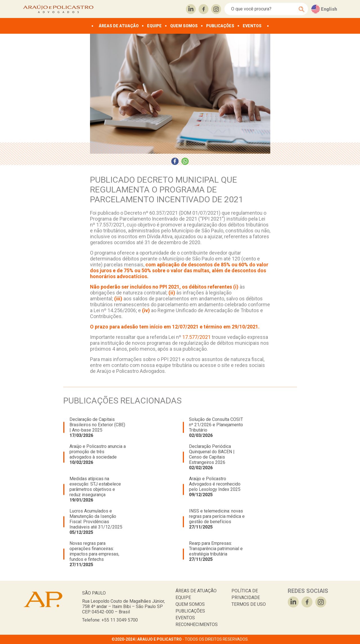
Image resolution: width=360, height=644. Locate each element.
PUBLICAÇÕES (220, 26)
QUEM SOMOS (184, 26)
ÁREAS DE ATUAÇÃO (119, 26)
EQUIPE (154, 26)
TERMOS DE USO (249, 604)
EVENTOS (252, 26)
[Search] (263, 9)
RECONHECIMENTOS (197, 624)
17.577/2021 (196, 337)
